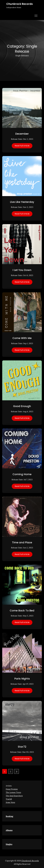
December (22, 134)
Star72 (22, 747)
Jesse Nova (10, 802)
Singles (9, 844)
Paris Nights (22, 679)
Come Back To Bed (22, 611)
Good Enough (22, 406)
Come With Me (22, 338)
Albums (9, 830)
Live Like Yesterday (22, 202)
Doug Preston (12, 789)
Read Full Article (22, 146)
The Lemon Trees (13, 792)
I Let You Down (22, 270)
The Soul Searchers (14, 796)
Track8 (9, 799)
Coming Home (22, 474)
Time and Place (22, 542)
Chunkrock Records (20, 4)
